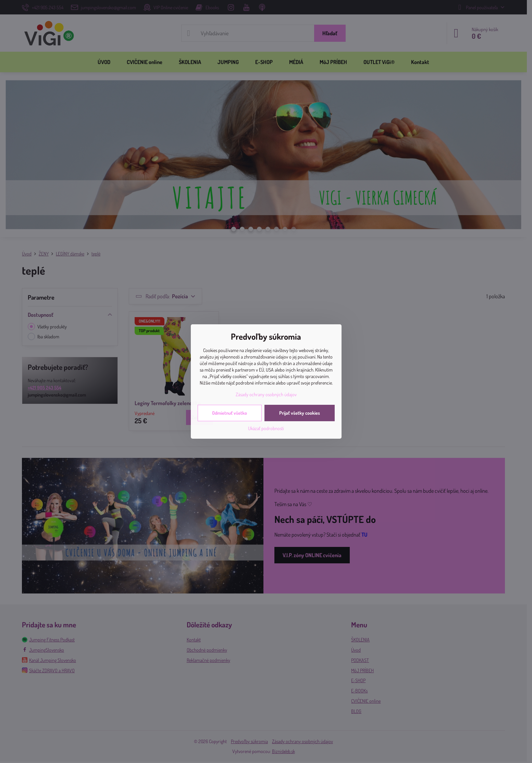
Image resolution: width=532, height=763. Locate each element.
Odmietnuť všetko (230, 413)
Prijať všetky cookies (300, 413)
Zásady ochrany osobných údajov (266, 394)
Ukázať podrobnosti (266, 428)
